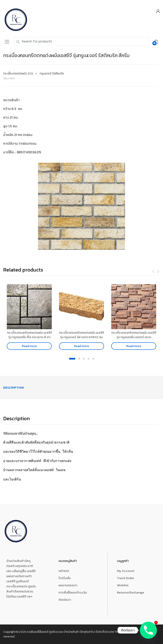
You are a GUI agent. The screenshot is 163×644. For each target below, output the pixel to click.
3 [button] (84, 359)
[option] (81, 206)
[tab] (13, 388)
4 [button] (89, 359)
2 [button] (79, 359)
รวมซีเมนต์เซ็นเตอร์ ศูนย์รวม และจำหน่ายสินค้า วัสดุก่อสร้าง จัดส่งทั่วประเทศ (70, 632)
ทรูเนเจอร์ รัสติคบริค (52, 73)
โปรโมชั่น (65, 578)
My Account (126, 571)
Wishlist (123, 585)
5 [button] (93, 359)
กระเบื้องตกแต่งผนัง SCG (18, 73)
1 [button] (72, 359)
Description (13, 387)
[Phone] (148, 630)
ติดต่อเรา (65, 600)
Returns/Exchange (131, 592)
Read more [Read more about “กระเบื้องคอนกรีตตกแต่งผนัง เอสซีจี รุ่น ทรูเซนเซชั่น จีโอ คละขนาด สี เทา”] (29, 346)
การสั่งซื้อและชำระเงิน (73, 592)
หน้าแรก (64, 571)
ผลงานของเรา (68, 585)
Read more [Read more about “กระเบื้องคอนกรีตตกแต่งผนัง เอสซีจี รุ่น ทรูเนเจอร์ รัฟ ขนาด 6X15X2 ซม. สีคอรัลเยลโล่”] (81, 346)
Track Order (126, 578)
